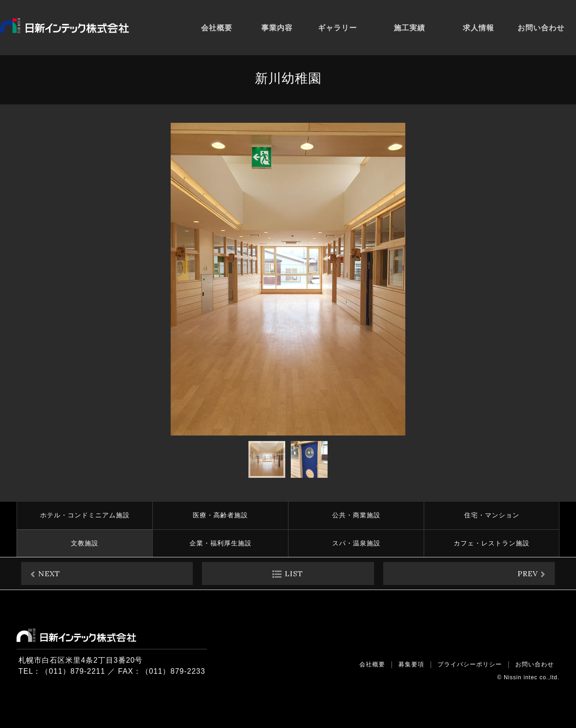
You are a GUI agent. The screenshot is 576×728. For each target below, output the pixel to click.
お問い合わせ (535, 664)
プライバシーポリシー (470, 664)
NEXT (49, 573)
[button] (505, 279)
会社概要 (372, 664)
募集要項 (411, 664)
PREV (528, 573)
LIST (294, 573)
